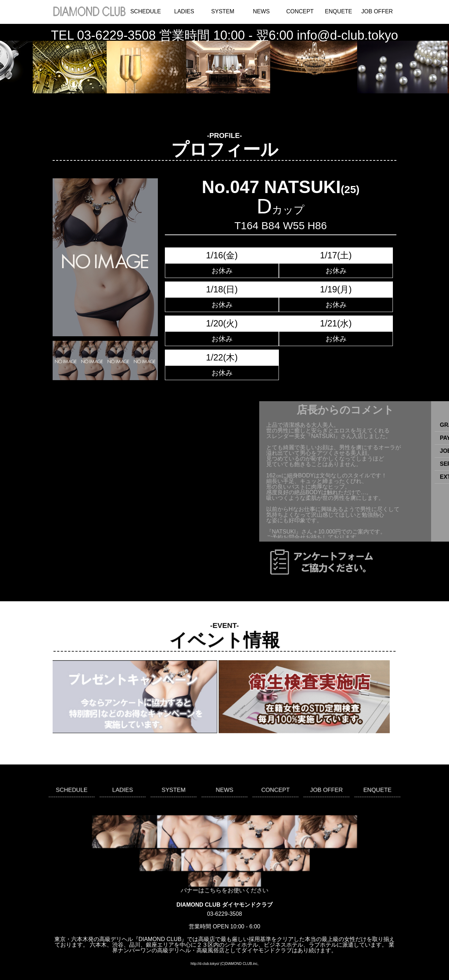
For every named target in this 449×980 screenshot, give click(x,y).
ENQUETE (338, 11)
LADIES (184, 11)
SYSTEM (223, 11)
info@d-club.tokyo (347, 35)
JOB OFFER (377, 11)
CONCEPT (300, 11)
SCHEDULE (145, 11)
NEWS (261, 11)
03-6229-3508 (116, 35)
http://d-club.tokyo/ (205, 964)
